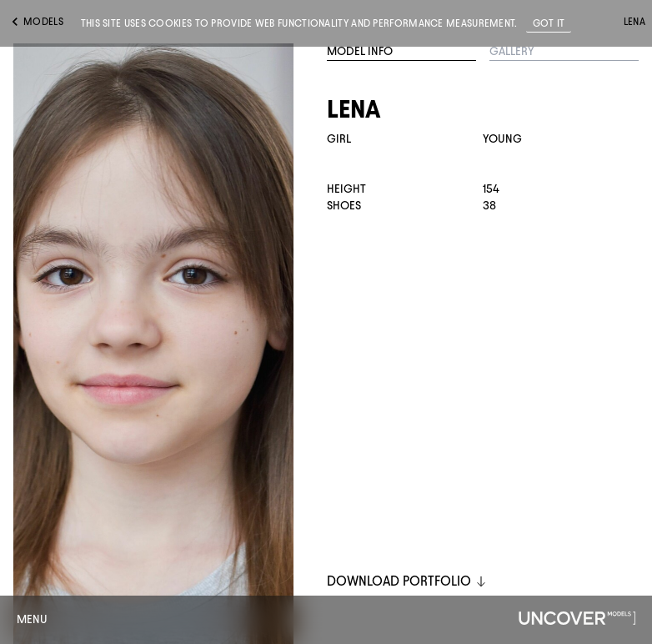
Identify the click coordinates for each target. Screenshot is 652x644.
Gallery (512, 51)
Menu (32, 619)
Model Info (360, 51)
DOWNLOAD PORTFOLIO (407, 581)
